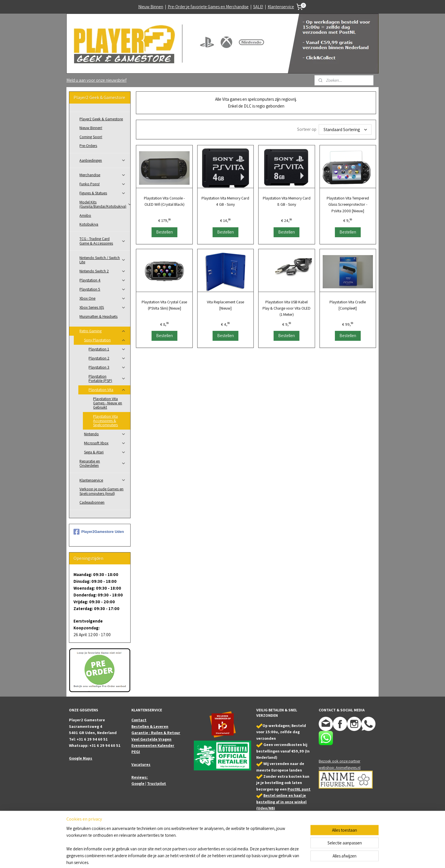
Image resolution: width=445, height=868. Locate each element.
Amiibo (85, 215)
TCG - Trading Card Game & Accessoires (103, 241)
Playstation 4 (103, 280)
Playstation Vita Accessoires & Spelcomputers (105, 421)
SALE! (258, 7)
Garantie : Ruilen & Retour (156, 733)
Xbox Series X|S (103, 307)
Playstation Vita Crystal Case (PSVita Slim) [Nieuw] (164, 305)
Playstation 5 (103, 289)
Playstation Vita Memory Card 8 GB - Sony (287, 201)
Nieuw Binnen (151, 7)
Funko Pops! (103, 184)
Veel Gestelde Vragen (151, 739)
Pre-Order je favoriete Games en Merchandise (208, 7)
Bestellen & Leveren (150, 726)
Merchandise (103, 175)
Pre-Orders (88, 146)
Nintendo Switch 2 (103, 271)
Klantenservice (281, 7)
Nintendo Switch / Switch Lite (103, 260)
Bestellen (164, 232)
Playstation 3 (107, 367)
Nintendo (105, 434)
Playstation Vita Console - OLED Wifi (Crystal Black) (164, 201)
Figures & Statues (103, 193)
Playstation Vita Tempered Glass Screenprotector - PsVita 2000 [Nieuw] (348, 204)
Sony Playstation (105, 340)
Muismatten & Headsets (98, 316)
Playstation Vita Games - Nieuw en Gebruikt (108, 403)
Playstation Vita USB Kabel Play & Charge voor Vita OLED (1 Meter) (286, 308)
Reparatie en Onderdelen (103, 463)
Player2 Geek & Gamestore (101, 119)
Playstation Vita (107, 390)
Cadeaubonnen (92, 502)
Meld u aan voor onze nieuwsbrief (96, 80)
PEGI (136, 752)
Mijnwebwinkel (280, 858)
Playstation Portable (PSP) (107, 378)
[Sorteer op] (345, 130)
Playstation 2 (107, 358)
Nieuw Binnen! (91, 128)
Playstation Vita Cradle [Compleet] (348, 305)
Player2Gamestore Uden (99, 532)
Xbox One (103, 298)
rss (222, 858)
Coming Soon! (91, 137)
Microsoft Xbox (105, 443)
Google (138, 783)
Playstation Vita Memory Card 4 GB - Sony (225, 201)
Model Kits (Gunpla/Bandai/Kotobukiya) (105, 204)
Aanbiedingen (103, 160)
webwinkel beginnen (239, 858)
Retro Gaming (103, 331)
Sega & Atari (105, 452)
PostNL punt (299, 789)
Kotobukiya (89, 224)
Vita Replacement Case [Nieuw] (225, 305)
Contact (139, 720)
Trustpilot (157, 783)
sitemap (213, 858)
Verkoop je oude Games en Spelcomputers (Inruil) (101, 491)
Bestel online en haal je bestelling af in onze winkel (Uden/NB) (281, 802)
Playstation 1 (107, 349)
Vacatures (141, 764)
